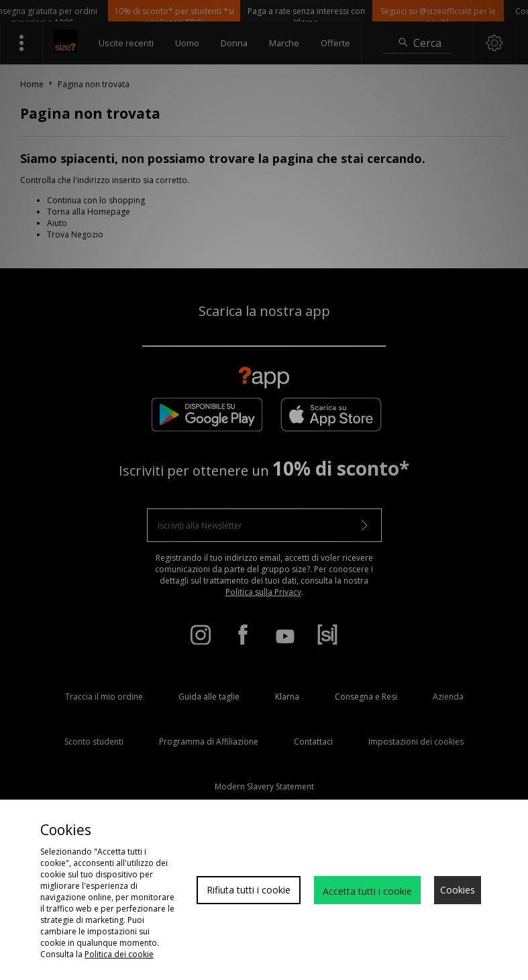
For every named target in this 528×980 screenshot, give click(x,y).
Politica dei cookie (119, 954)
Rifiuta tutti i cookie (249, 890)
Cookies (458, 890)
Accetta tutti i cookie (367, 891)
